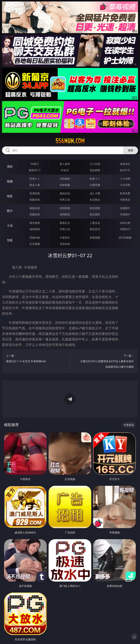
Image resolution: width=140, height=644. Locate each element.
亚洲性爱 (35, 193)
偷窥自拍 (35, 208)
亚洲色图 (65, 208)
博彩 (10, 167)
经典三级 (65, 200)
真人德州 (65, 164)
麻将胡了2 (35, 170)
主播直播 (95, 185)
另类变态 (125, 200)
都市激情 (35, 223)
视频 (10, 181)
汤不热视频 (125, 238)
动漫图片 (125, 208)
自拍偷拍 (65, 179)
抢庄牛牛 (125, 170)
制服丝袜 (35, 200)
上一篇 (33, 359)
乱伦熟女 (95, 200)
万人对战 (95, 164)
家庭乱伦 (65, 223)
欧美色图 (95, 208)
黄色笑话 (95, 229)
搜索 (131, 150)
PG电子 (35, 164)
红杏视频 (35, 244)
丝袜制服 (65, 185)
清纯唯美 (65, 214)
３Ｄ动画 (125, 179)
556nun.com (70, 141)
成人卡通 (95, 193)
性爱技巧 (125, 229)
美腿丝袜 (35, 214)
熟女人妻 (35, 185)
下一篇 (107, 362)
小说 (10, 225)
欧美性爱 (125, 193)
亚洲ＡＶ (35, 179)
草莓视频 (95, 238)
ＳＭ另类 (125, 185)
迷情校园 (35, 229)
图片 (10, 211)
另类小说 (65, 229)
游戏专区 (125, 164)
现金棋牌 (95, 170)
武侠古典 (125, 223)
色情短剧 (65, 244)
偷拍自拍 (65, 193)
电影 (10, 196)
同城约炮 (35, 238)
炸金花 (65, 170)
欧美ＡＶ (95, 179)
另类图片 (125, 214)
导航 (10, 240)
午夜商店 (65, 238)
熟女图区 (95, 214)
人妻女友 (95, 223)
